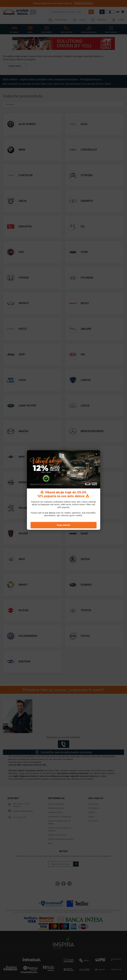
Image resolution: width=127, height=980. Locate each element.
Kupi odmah (63, 525)
